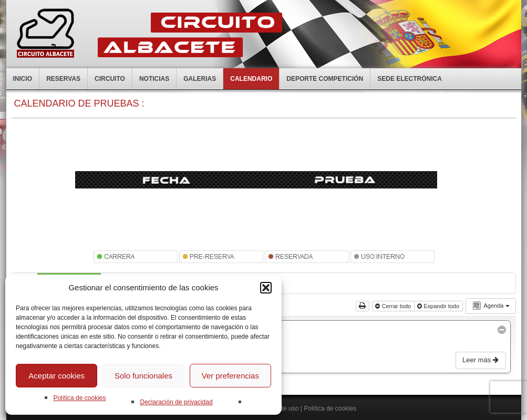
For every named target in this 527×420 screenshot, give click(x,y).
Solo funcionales (143, 376)
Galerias (200, 79)
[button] (266, 288)
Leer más (481, 360)
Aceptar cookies (56, 376)
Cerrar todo (394, 306)
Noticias (154, 79)
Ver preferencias (230, 376)
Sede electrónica (410, 79)
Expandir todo (439, 306)
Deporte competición (325, 79)
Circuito (110, 79)
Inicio (23, 79)
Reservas (63, 79)
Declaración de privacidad (176, 402)
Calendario (251, 79)
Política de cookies (79, 398)
